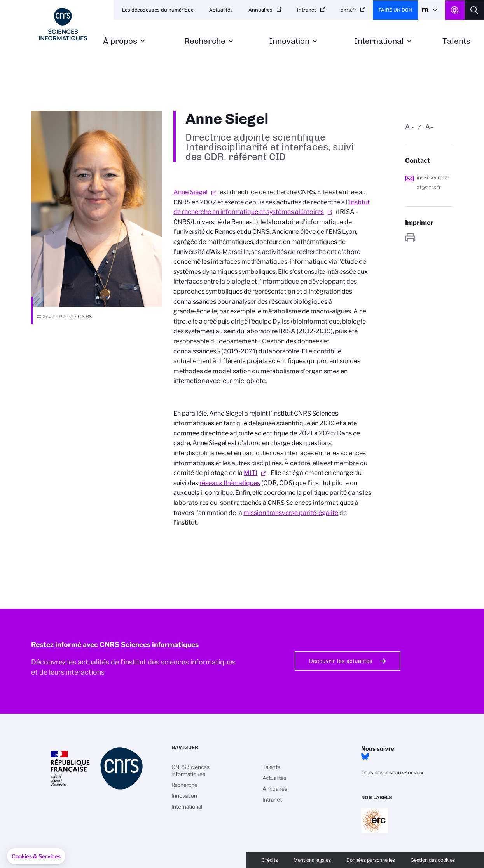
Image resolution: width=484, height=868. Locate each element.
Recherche (205, 41)
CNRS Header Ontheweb (455, 10)
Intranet (307, 10)
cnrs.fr (348, 10)
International (379, 41)
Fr (425, 10)
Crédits (270, 860)
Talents (456, 41)
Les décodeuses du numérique (158, 10)
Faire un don (395, 10)
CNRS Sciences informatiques (190, 771)
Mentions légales (312, 860)
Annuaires (260, 10)
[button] (36, 856)
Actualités (221, 10)
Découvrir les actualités (341, 661)
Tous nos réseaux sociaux (392, 772)
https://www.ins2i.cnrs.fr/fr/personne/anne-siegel (429, 238)
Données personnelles (371, 860)
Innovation (289, 41)
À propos (120, 41)
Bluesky (365, 757)
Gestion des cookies (433, 860)
